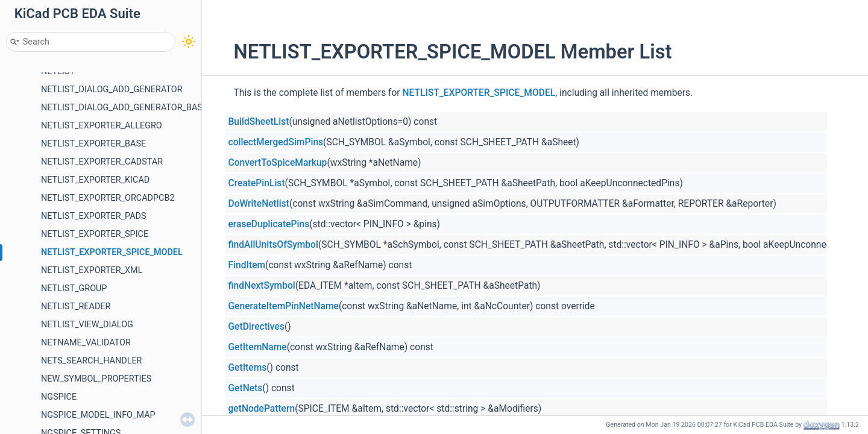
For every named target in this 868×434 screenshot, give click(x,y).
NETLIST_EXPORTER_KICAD (95, 180)
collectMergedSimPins (276, 142)
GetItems (248, 368)
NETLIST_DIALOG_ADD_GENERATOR (112, 90)
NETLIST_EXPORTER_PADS (94, 216)
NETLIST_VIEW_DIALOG (87, 325)
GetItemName (258, 347)
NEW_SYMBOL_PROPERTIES (96, 379)
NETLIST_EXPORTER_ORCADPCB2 (108, 198)
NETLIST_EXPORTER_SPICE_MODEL (112, 252)
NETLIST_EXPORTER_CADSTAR (102, 162)
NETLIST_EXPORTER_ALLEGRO (102, 126)
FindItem (247, 265)
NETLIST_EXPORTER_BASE (93, 144)
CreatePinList (257, 183)
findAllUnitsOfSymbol (273, 245)
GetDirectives (256, 327)
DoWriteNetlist (259, 204)
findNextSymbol (262, 286)
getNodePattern (262, 409)
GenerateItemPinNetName (284, 306)
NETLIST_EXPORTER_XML (92, 270)
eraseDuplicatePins (269, 224)
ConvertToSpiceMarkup (278, 163)
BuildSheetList (259, 122)
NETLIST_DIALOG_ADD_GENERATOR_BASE (124, 108)
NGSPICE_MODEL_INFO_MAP (98, 415)
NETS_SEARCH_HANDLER (92, 361)
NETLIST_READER (76, 307)
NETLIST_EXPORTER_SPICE (95, 234)
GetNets (246, 388)
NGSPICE (59, 397)
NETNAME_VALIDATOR (86, 343)
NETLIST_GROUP (74, 288)
